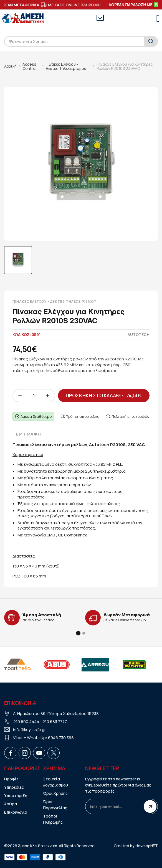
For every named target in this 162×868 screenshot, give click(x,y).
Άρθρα (11, 804)
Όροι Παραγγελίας (55, 805)
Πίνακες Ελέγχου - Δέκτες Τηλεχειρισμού (66, 66)
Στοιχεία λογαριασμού (55, 782)
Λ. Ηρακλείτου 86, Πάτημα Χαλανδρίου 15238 (56, 713)
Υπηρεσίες (14, 787)
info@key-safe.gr (29, 730)
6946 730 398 (61, 738)
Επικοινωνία (16, 812)
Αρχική (10, 66)
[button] (78, 633)
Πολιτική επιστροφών (128, 416)
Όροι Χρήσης (55, 793)
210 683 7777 (55, 721)
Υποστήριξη (16, 796)
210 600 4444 (26, 721)
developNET (147, 846)
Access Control (29, 66)
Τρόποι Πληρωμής (53, 819)
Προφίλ (11, 779)
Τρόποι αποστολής (80, 416)
